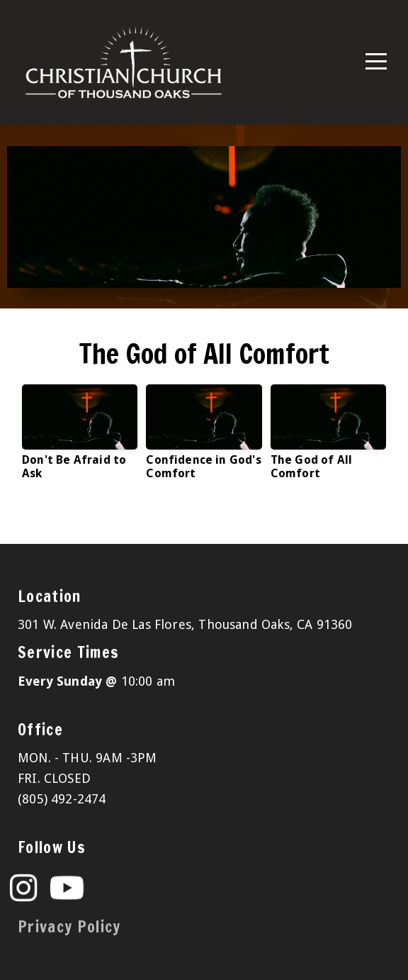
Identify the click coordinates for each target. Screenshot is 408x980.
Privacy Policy (69, 926)
